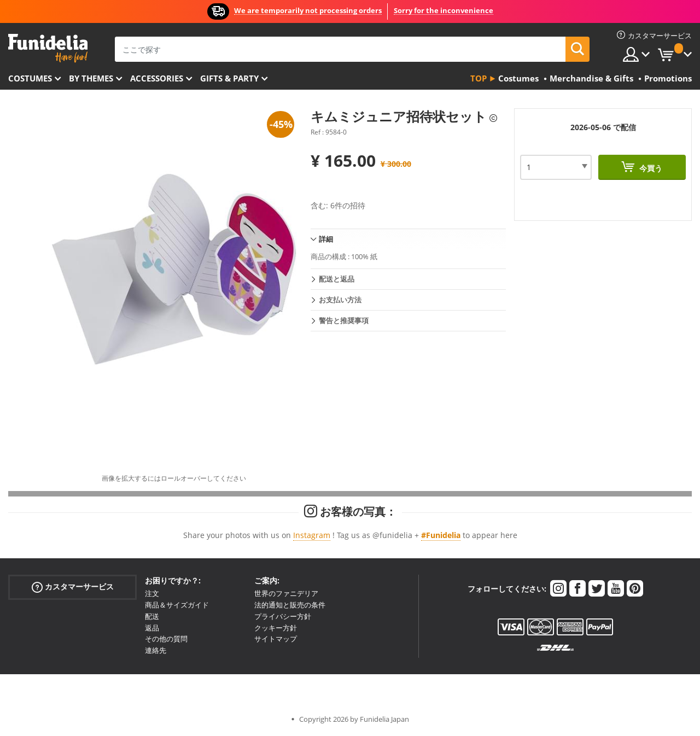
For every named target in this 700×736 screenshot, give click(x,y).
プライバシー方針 (283, 616)
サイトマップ (276, 639)
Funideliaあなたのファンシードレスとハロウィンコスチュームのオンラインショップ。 (48, 48)
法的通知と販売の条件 (290, 605)
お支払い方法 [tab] (340, 300)
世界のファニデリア (286, 593)
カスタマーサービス (73, 587)
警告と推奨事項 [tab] (344, 320)
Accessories (157, 78)
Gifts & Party (229, 78)
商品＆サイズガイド (177, 605)
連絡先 (156, 650)
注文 (152, 593)
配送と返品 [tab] (337, 279)
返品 (152, 628)
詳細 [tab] (326, 239)
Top (479, 78)
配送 (152, 616)
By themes (91, 78)
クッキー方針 (276, 628)
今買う (650, 168)
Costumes (30, 78)
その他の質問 (166, 639)
